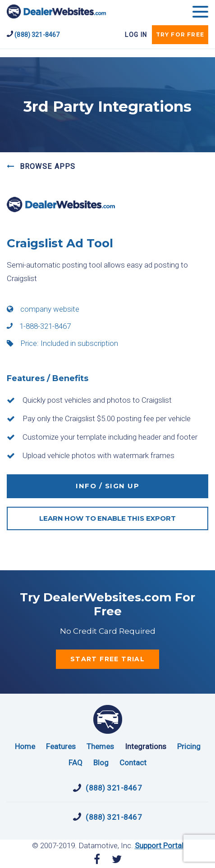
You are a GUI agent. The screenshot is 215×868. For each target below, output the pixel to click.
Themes (100, 746)
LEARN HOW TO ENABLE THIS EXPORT (107, 518)
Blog (101, 763)
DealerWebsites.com (56, 11)
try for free (180, 34)
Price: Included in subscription (62, 343)
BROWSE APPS (41, 166)
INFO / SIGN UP (107, 486)
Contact (133, 763)
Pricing (189, 746)
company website (43, 309)
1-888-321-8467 (39, 326)
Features (61, 746)
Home (25, 746)
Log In (136, 35)
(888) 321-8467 (33, 34)
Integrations (146, 746)
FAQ (75, 763)
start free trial (107, 659)
